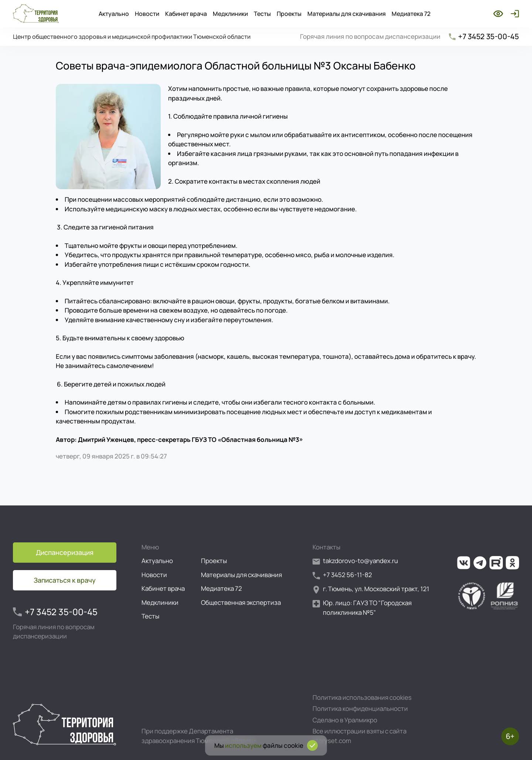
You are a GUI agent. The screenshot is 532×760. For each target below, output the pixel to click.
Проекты (289, 14)
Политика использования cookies (362, 697)
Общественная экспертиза (241, 602)
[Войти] (513, 14)
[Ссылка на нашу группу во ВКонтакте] (464, 563)
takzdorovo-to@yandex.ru (355, 561)
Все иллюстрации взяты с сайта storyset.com (359, 736)
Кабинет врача (186, 14)
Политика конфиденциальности (360, 708)
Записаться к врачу (65, 580)
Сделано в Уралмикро (345, 720)
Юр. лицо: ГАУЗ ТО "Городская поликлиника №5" (362, 608)
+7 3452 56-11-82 (342, 575)
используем (243, 745)
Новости (147, 14)
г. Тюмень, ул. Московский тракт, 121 (371, 589)
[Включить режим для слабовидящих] (498, 14)
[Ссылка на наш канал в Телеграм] (480, 563)
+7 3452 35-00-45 (483, 36)
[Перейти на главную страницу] (36, 14)
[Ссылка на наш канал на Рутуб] (496, 563)
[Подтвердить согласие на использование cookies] (312, 745)
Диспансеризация (65, 552)
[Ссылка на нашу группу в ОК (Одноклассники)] (512, 563)
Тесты (262, 14)
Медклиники (230, 14)
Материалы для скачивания (347, 14)
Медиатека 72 (411, 14)
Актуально (114, 14)
